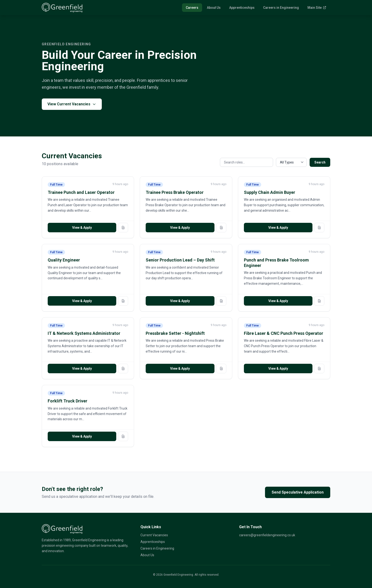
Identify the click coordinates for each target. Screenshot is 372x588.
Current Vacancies (154, 535)
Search (320, 162)
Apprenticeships (242, 8)
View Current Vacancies (72, 104)
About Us (214, 8)
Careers (192, 8)
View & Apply (82, 228)
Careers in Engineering (281, 8)
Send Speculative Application (298, 492)
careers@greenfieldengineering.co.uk (267, 535)
